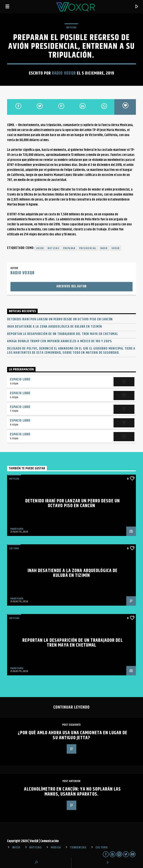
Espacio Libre (20, 380)
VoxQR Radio (17, 529)
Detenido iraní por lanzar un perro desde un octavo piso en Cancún (60, 319)
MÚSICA (56, 848)
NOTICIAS (71, 28)
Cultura (14, 548)
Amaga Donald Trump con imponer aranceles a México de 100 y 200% (59, 341)
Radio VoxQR (64, 73)
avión (40, 248)
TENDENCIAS (78, 848)
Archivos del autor (71, 286)
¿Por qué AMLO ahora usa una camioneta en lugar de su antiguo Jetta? (73, 735)
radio (104, 248)
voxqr (116, 248)
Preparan (69, 248)
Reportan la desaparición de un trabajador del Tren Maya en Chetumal (63, 334)
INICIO (16, 848)
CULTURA (102, 848)
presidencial (88, 248)
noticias (53, 248)
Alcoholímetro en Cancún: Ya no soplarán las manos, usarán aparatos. (72, 792)
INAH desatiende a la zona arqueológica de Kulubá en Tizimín (54, 327)
